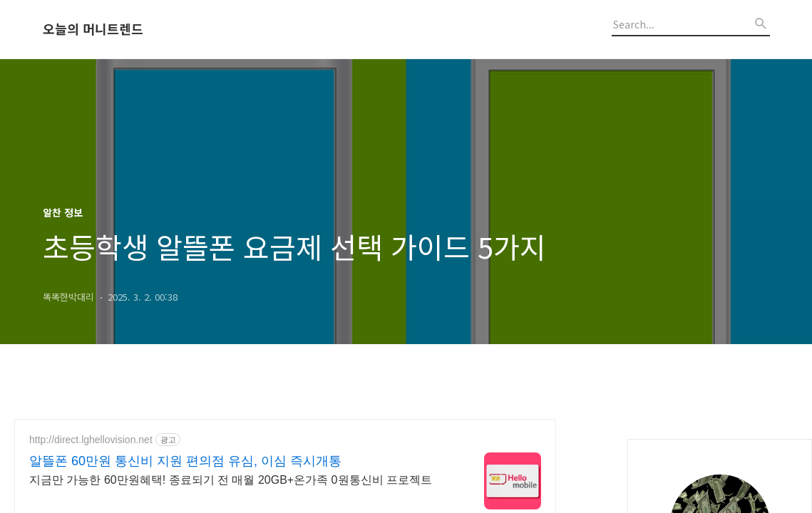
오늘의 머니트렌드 (93, 29)
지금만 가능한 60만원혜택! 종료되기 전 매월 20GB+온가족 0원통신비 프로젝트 (231, 480)
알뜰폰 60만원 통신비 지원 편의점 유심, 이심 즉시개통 (185, 461)
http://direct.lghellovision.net (91, 440)
